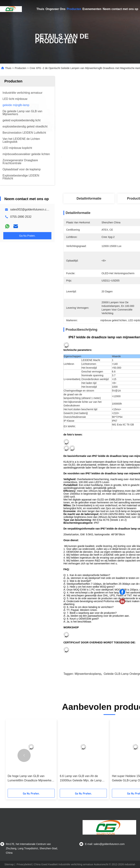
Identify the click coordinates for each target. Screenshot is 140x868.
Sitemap (9, 864)
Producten (74, 9)
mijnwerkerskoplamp (88, 674)
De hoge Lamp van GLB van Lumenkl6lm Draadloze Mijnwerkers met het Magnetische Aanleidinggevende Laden (31, 779)
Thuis (40, 9)
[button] (24, 755)
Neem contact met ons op (120, 9)
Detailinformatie (89, 198)
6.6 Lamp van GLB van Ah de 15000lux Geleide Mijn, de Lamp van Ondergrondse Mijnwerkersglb (82, 779)
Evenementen (92, 9)
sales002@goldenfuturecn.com (30, 209)
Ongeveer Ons (56, 9)
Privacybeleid (24, 864)
